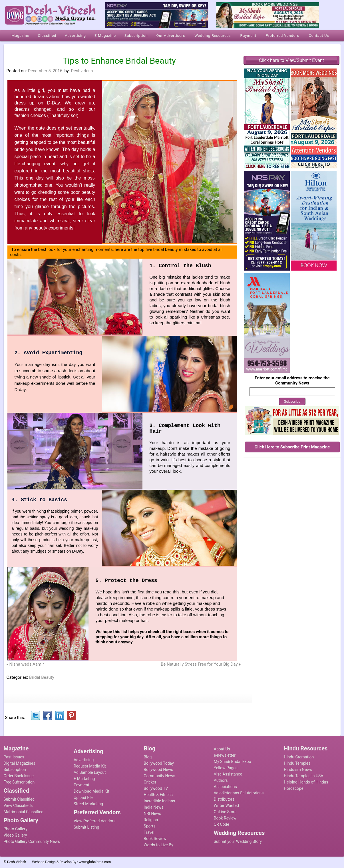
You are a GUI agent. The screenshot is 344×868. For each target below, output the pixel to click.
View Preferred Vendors (95, 821)
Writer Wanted (226, 805)
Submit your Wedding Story (238, 841)
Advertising (84, 760)
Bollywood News (158, 770)
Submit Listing (86, 827)
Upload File (84, 797)
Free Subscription (19, 782)
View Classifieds (18, 805)
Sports (149, 826)
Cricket (150, 782)
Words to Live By (158, 845)
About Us (222, 749)
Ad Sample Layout (90, 772)
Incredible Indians (159, 801)
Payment (82, 785)
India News (153, 807)
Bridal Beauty (42, 677)
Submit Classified (19, 799)
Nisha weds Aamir (27, 664)
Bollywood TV (156, 788)
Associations (225, 787)
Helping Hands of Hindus (306, 782)
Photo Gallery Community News (32, 841)
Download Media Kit (91, 791)
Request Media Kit (90, 766)
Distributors (224, 799)
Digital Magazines (20, 763)
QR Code (222, 824)
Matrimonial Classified (24, 812)
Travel (149, 832)
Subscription (15, 770)
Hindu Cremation (299, 757)
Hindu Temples (297, 763)
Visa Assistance (228, 774)
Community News (159, 776)
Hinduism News (298, 770)
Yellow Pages (226, 768)
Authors (221, 780)
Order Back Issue (19, 776)
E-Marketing (84, 779)
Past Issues (14, 757)
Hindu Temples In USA (303, 776)
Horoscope (293, 788)
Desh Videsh (17, 862)
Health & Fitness (158, 795)
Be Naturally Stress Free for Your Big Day (199, 664)
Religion (151, 820)
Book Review (155, 839)
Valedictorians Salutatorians (239, 793)
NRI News (152, 813)
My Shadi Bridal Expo (233, 762)
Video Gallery (15, 835)
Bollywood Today (159, 763)
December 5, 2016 (45, 71)
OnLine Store (225, 812)
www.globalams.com (95, 862)
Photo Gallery (16, 829)
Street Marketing (88, 804)
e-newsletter (225, 755)
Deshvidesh (82, 71)
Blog (148, 757)
